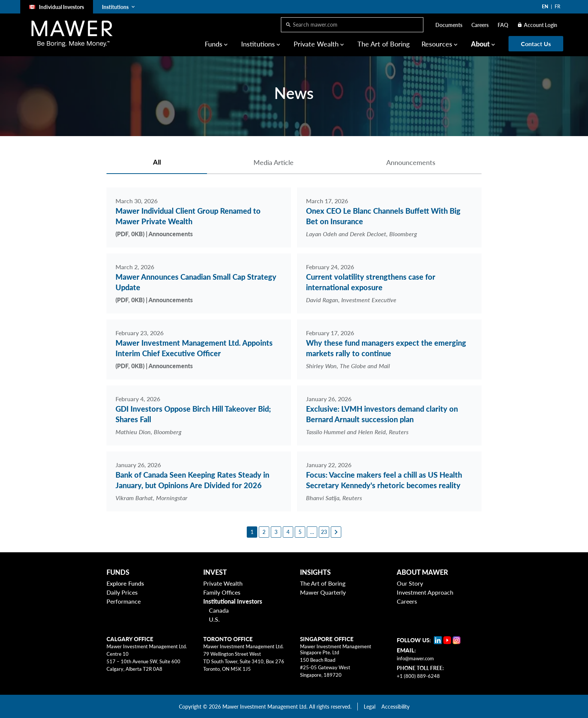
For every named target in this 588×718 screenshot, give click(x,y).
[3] (276, 532)
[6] (312, 532)
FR (557, 6)
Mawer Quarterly (323, 592)
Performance (124, 601)
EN (545, 6)
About (480, 44)
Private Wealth (316, 44)
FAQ (503, 25)
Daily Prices (122, 592)
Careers (480, 25)
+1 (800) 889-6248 (418, 676)
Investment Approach (425, 592)
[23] (324, 532)
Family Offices (222, 592)
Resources (437, 44)
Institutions (258, 44)
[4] (288, 532)
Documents (449, 25)
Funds (214, 44)
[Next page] (336, 532)
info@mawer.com (415, 658)
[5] (300, 532)
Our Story (410, 583)
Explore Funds (125, 583)
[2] (264, 532)
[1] (252, 532)
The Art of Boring (383, 44)
